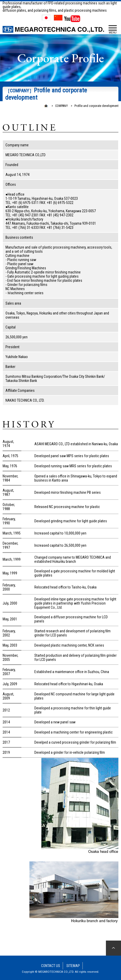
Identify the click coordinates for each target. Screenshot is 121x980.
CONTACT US (51, 966)
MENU (113, 30)
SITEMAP (73, 966)
